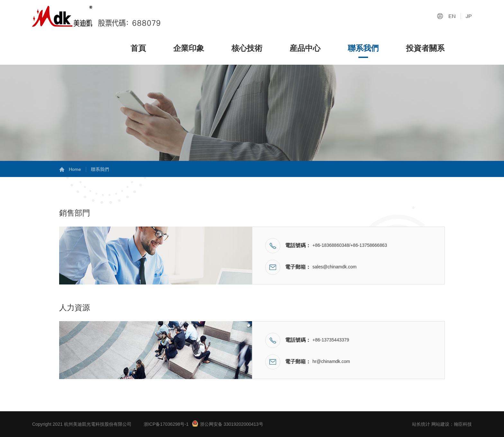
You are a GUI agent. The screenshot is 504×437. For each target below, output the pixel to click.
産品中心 (305, 48)
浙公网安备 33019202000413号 (228, 423)
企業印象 (189, 48)
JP (469, 16)
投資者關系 (425, 48)
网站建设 (440, 424)
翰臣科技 (463, 424)
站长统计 (421, 424)
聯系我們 (363, 48)
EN (452, 16)
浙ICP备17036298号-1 (166, 424)
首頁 (138, 48)
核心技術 (247, 48)
